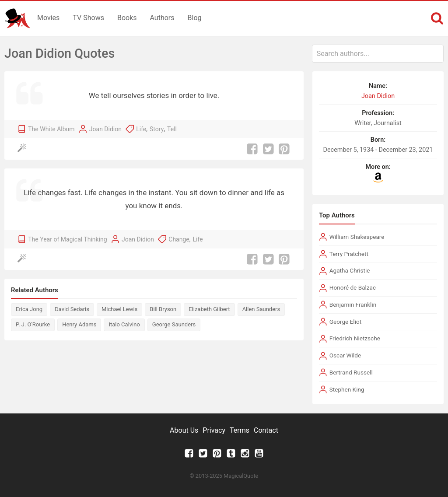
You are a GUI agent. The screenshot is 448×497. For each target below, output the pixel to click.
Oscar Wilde (345, 355)
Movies (48, 18)
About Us (184, 430)
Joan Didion (105, 129)
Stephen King (347, 389)
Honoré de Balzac (353, 287)
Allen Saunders (261, 309)
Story (157, 129)
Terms (240, 430)
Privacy (214, 430)
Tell (172, 129)
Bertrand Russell (351, 372)
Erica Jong (29, 309)
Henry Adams (79, 324)
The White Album (51, 129)
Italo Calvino (124, 324)
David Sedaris (72, 309)
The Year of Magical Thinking (67, 239)
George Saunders (174, 324)
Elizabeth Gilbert (209, 309)
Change (179, 239)
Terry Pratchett (349, 254)
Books (127, 18)
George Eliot (345, 322)
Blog (195, 18)
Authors (162, 18)
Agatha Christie (350, 270)
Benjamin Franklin (353, 304)
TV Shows (88, 18)
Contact (266, 430)
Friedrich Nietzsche (355, 338)
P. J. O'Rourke (33, 324)
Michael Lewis (119, 309)
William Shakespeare (357, 237)
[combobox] (378, 54)
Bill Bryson (163, 309)
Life (141, 129)
